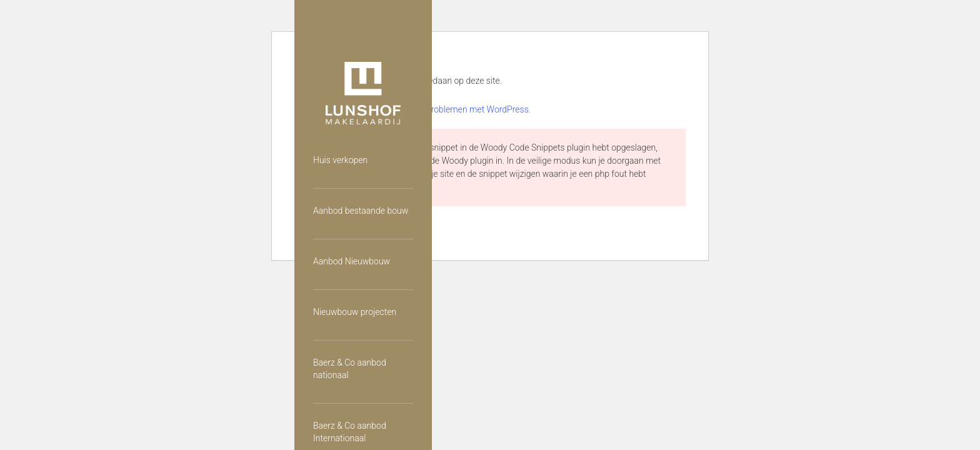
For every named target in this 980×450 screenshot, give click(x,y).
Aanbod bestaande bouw (361, 211)
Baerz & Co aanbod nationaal (350, 369)
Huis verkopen (340, 160)
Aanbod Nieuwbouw (352, 261)
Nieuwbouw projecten (355, 312)
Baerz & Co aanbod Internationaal (350, 432)
